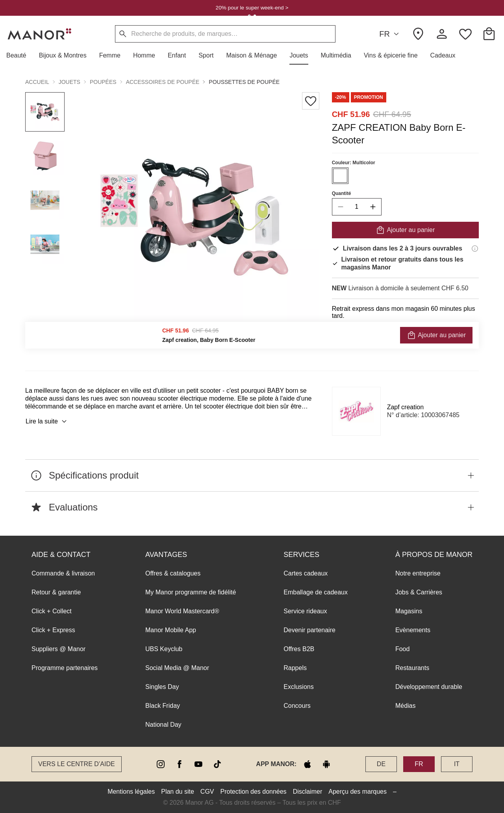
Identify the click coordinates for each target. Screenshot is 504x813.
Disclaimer (308, 792)
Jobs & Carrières (419, 592)
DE (381, 764)
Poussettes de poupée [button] (244, 82)
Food (402, 649)
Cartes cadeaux (306, 573)
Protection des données (254, 792)
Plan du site (178, 792)
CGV (207, 792)
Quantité (342, 193)
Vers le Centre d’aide (77, 764)
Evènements (413, 630)
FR (390, 34)
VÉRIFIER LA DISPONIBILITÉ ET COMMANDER (405, 337)
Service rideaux (305, 611)
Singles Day (162, 687)
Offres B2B (299, 649)
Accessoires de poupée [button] (163, 82)
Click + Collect (52, 611)
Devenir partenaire (309, 630)
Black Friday (163, 706)
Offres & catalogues (173, 573)
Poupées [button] (103, 82)
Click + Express (53, 630)
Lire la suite (47, 421)
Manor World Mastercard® (182, 611)
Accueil (37, 82)
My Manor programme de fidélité (191, 592)
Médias (406, 706)
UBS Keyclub (164, 649)
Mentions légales (131, 792)
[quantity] (357, 207)
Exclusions (298, 687)
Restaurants (412, 668)
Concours (297, 706)
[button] (19, 56)
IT (457, 764)
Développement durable (429, 687)
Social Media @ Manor (177, 668)
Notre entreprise (418, 573)
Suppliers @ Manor (58, 649)
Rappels (295, 668)
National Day (163, 725)
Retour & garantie (56, 592)
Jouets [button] (69, 82)
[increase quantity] (373, 207)
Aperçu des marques (358, 792)
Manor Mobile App (171, 630)
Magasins (409, 611)
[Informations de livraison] (475, 249)
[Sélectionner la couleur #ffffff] (340, 176)
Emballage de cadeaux (316, 592)
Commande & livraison (63, 573)
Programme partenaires (65, 668)
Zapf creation (405, 407)
